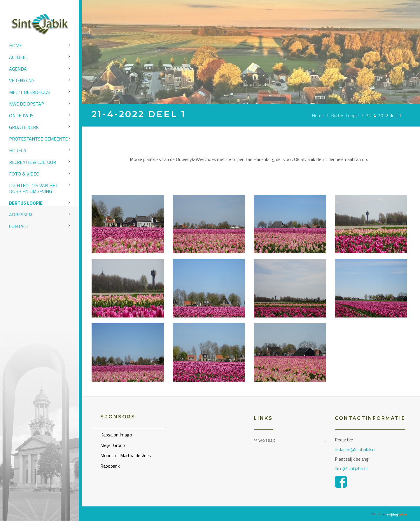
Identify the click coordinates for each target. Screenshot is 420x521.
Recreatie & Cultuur (33, 162)
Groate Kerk (24, 127)
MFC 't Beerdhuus (29, 92)
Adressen (20, 215)
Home (15, 45)
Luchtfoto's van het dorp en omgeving (34, 188)
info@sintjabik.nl (352, 469)
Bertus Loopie (26, 203)
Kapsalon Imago (116, 435)
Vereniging (22, 80)
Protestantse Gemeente (38, 139)
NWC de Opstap (27, 104)
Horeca (18, 150)
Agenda (18, 69)
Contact (19, 226)
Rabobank (110, 466)
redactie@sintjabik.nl (355, 449)
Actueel (18, 57)
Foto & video (24, 174)
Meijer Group (113, 445)
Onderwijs (21, 115)
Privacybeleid (265, 441)
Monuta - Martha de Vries (126, 455)
